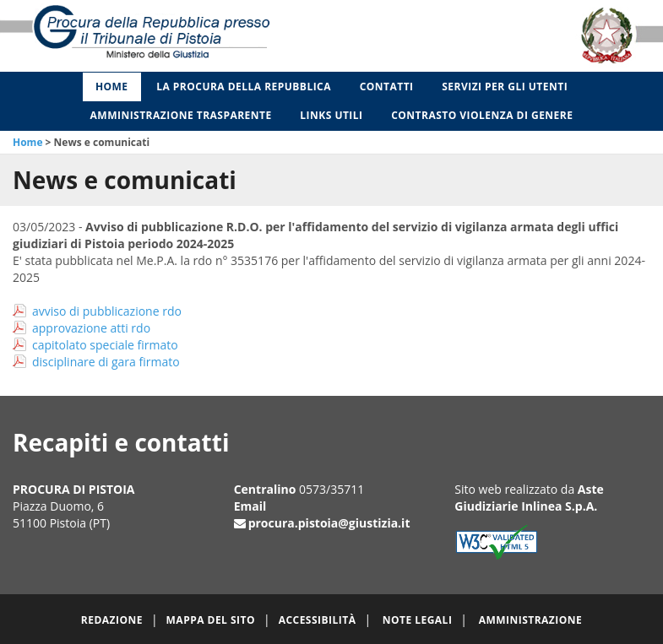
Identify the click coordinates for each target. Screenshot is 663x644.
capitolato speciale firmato (105, 345)
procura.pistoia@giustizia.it (329, 523)
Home (112, 87)
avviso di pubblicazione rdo (107, 311)
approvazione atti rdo (91, 328)
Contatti (387, 87)
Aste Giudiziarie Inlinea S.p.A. (529, 498)
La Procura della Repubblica (244, 87)
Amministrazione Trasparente (181, 115)
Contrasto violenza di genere (482, 115)
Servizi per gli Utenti (505, 87)
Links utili (331, 115)
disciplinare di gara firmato (106, 362)
